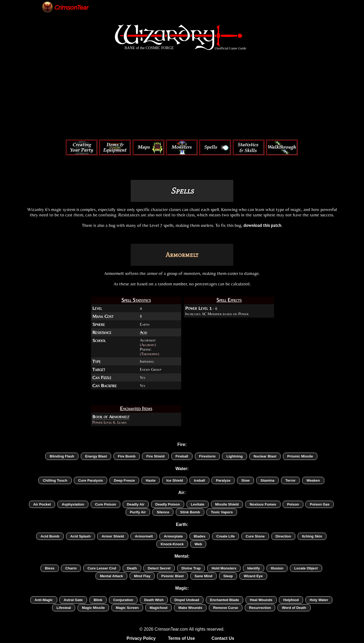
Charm (71, 568)
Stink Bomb (190, 512)
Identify (254, 568)
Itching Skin (312, 536)
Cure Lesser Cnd (102, 568)
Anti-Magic (44, 600)
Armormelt (144, 536)
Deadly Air (136, 504)
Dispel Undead (187, 600)
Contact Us (223, 638)
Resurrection (260, 608)
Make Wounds (190, 608)
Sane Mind (203, 576)
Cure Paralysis (90, 480)
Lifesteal (64, 608)
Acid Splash (81, 536)
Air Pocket (42, 504)
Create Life (226, 536)
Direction (283, 536)
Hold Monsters (224, 568)
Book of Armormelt (111, 417)
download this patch (262, 225)
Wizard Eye (253, 576)
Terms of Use (181, 638)
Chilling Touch (55, 480)
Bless (50, 568)
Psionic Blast (172, 576)
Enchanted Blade (225, 600)
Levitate (198, 504)
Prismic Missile (300, 456)
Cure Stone (255, 536)
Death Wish (154, 600)
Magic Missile (93, 608)
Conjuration (123, 600)
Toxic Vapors (222, 512)
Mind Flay (142, 576)
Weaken (313, 480)
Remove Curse (226, 608)
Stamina (268, 480)
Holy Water (319, 600)
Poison (293, 504)
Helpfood (291, 600)
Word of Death (294, 608)
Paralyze (223, 480)
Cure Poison (105, 504)
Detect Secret (159, 568)
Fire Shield (155, 456)
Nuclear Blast (265, 456)
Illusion (277, 568)
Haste (151, 480)
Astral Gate (73, 600)
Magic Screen (127, 608)
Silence (163, 512)
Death (132, 568)
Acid (143, 332)
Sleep (228, 576)
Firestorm (207, 456)
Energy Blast (96, 456)
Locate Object (306, 568)
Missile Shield (227, 504)
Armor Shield (113, 536)
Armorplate (173, 536)
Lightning (234, 456)
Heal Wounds (261, 600)
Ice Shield (175, 480)
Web (198, 544)
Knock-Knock (172, 544)
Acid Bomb (50, 536)
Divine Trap (191, 568)
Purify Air (138, 512)
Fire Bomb (127, 456)
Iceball (199, 480)
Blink (98, 600)
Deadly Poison (168, 504)
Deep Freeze (124, 480)
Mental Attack (111, 576)
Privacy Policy (141, 638)
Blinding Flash (62, 456)
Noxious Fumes (263, 504)
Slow (245, 480)
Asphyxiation (73, 504)
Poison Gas (320, 504)
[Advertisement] (182, 96)
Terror (290, 480)
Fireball (182, 456)
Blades (200, 536)
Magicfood (158, 608)
